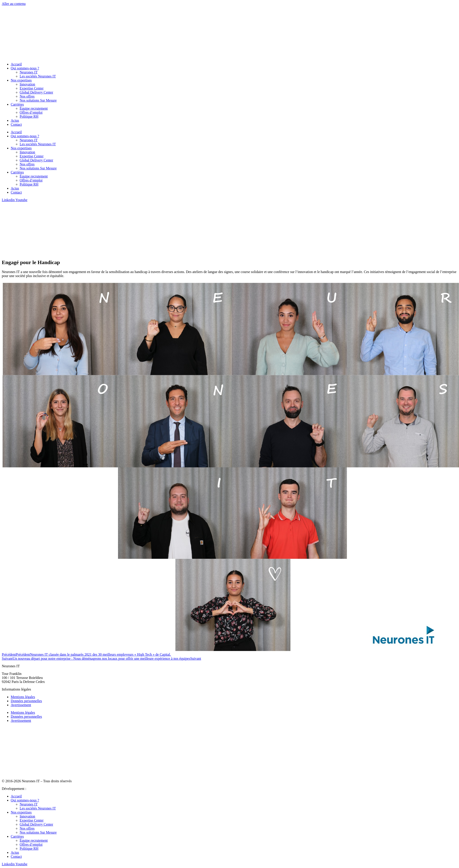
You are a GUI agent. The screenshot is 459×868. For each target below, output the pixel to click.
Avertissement (21, 705)
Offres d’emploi (31, 112)
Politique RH (29, 116)
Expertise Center (32, 88)
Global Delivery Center (36, 92)
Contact (16, 124)
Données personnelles (26, 701)
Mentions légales (23, 697)
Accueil (16, 64)
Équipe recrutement (34, 108)
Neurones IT (29, 72)
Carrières (17, 104)
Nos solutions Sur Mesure (38, 100)
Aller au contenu (14, 4)
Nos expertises (21, 80)
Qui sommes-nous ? (25, 68)
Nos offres (27, 96)
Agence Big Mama (41, 789)
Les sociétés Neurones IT (38, 76)
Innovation (27, 84)
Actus (15, 120)
